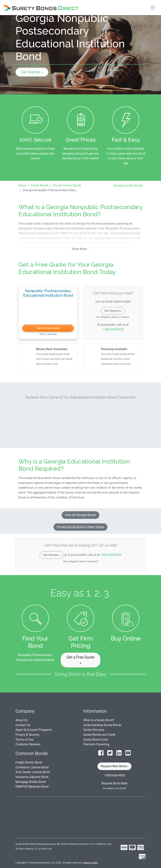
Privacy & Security (27, 735)
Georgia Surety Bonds (128, 185)
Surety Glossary (94, 730)
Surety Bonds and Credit (99, 735)
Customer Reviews (28, 744)
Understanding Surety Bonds (102, 725)
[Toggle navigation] (153, 8)
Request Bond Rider (114, 783)
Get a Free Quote (48, 328)
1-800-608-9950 (113, 329)
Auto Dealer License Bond (33, 772)
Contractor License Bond (32, 767)
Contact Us (23, 725)
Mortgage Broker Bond (31, 782)
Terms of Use (24, 740)
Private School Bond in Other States (80, 527)
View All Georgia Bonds (80, 515)
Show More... (81, 249)
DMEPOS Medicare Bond (32, 787)
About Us (22, 720)
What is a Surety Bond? (99, 720)
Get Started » (32, 72)
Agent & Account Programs (34, 730)
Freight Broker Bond (29, 762)
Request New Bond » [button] (115, 766)
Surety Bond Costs (96, 740)
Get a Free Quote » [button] (80, 660)
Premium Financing (96, 744)
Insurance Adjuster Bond (32, 777)
